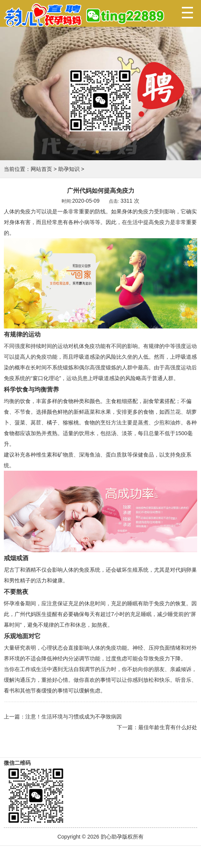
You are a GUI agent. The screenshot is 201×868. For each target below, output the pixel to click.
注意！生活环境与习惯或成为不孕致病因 (74, 717)
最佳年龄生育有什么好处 (168, 727)
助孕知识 (69, 169)
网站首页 (41, 169)
